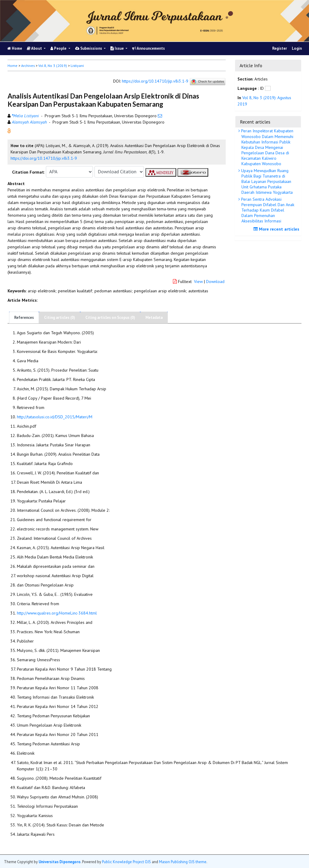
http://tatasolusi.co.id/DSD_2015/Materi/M (55, 417)
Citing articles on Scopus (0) (110, 318)
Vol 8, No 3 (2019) (53, 66)
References (24, 318)
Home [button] (13, 66)
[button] (9, 130)
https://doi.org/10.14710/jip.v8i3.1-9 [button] (44, 158)
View (198, 281)
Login (297, 48)
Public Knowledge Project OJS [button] (126, 862)
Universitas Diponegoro (60, 862)
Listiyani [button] (77, 66)
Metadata (154, 318)
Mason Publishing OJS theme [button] (183, 862)
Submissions (89, 48)
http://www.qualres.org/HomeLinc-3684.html (57, 613)
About (35, 48)
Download (215, 281)
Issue (118, 48)
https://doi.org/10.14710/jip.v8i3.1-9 (155, 81)
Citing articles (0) (60, 318)
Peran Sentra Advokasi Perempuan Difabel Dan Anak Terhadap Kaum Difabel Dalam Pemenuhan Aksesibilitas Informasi (267, 210)
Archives (28, 66)
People (59, 48)
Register (280, 48)
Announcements (148, 48)
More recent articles (277, 229)
